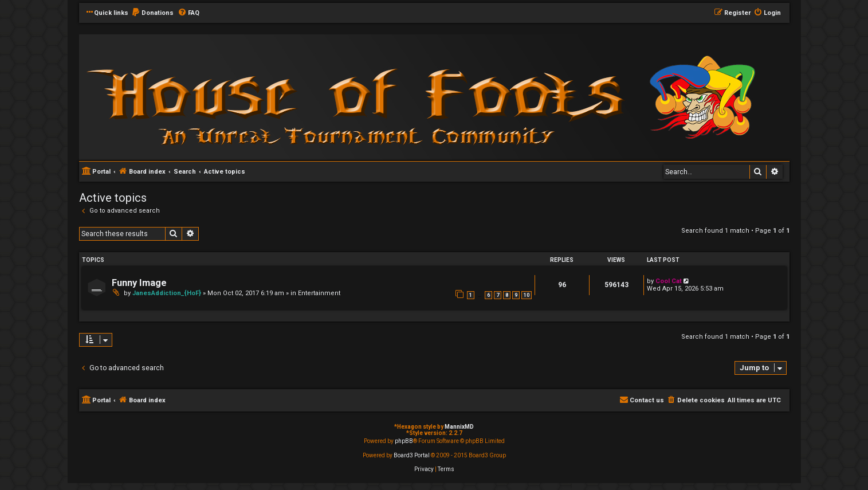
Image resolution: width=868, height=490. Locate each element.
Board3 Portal (412, 455)
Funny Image (139, 283)
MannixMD (459, 427)
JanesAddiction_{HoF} (167, 293)
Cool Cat (669, 281)
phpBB (404, 441)
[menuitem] (152, 13)
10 (527, 295)
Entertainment (319, 293)
